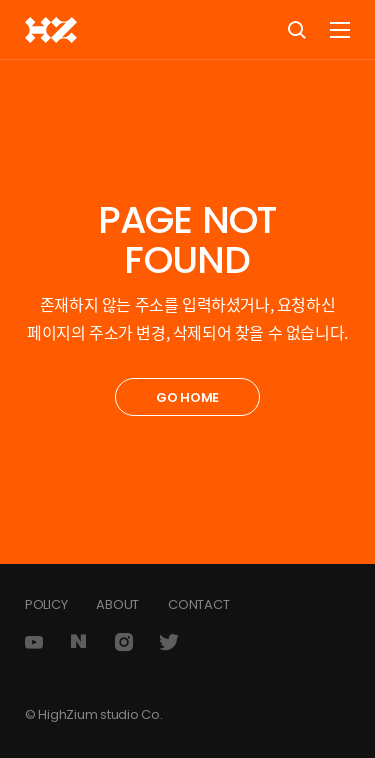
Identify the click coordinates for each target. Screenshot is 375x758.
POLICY (46, 604)
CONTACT (198, 604)
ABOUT (117, 604)
